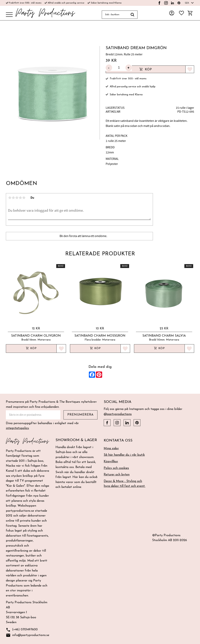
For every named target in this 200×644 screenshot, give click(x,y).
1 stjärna (10, 198)
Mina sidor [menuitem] (111, 448)
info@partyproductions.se (28, 635)
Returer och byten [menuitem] (117, 475)
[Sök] (133, 15)
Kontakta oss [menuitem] (118, 441)
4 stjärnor (20, 198)
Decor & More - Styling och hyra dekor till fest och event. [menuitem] (125, 484)
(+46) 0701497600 (22, 630)
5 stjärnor (24, 198)
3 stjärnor (17, 198)
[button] (9, 15)
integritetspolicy (17, 428)
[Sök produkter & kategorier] (115, 15)
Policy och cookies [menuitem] (116, 468)
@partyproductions (118, 414)
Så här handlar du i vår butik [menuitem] (124, 455)
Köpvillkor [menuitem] (111, 462)
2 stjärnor (13, 198)
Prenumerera (80, 415)
